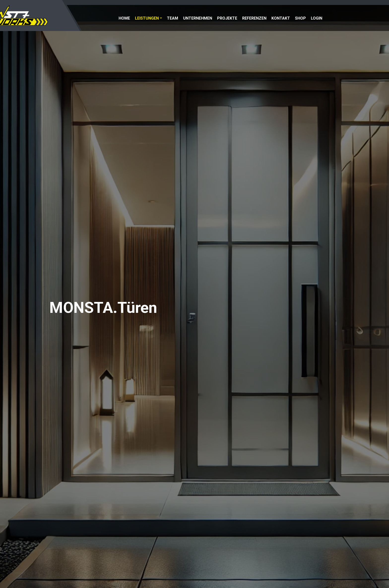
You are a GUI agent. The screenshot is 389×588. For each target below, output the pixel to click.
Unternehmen (198, 18)
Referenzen (254, 18)
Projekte (227, 18)
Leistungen (147, 18)
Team (173, 18)
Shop (300, 18)
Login (317, 18)
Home (124, 18)
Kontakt (281, 18)
